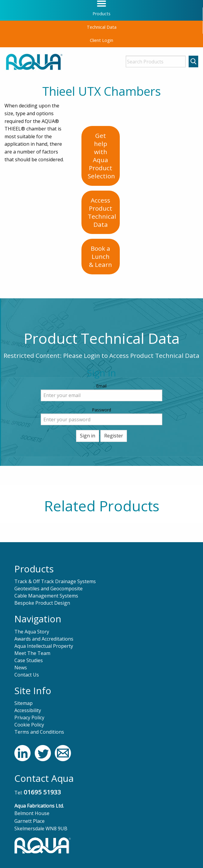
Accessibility (28, 710)
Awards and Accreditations (44, 639)
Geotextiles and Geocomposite (49, 589)
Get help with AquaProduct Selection (101, 156)
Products (101, 14)
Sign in (88, 436)
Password (101, 410)
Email (101, 386)
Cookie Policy (29, 725)
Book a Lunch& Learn (100, 256)
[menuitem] (101, 14)
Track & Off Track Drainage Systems (55, 581)
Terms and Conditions (39, 732)
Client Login (101, 40)
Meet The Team (32, 653)
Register (114, 436)
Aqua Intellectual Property (44, 646)
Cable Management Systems (46, 596)
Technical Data (102, 27)
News (21, 668)
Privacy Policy (29, 717)
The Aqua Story (32, 632)
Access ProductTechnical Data (102, 212)
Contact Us (27, 675)
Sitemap (24, 703)
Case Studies (29, 660)
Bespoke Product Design (42, 603)
